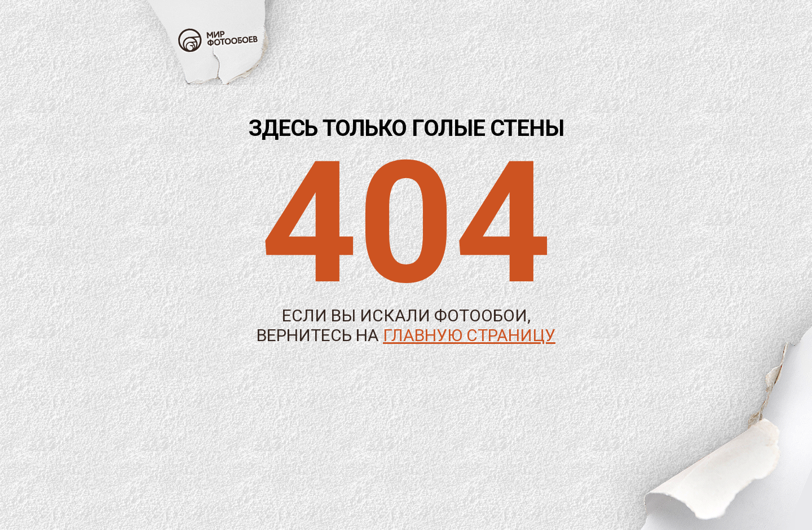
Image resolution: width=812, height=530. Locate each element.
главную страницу (469, 335)
